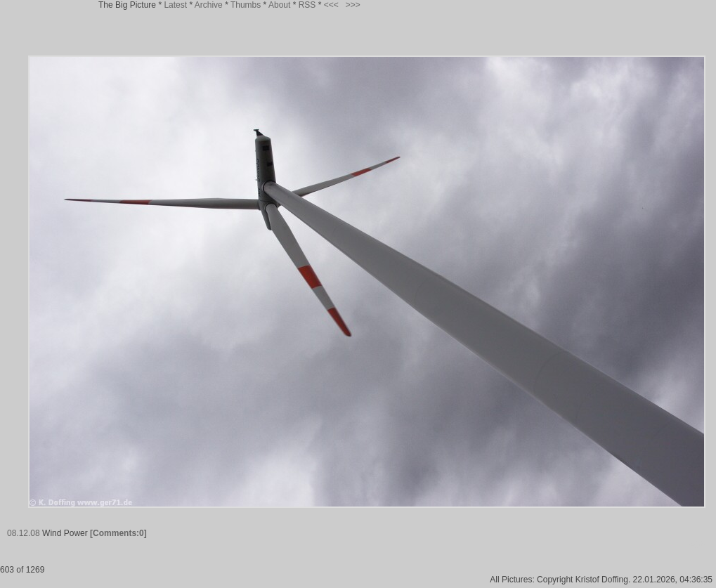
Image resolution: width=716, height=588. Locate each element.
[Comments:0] (118, 533)
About (279, 5)
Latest (175, 5)
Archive (209, 5)
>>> (353, 5)
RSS (307, 5)
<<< (331, 5)
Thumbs (246, 5)
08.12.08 (24, 533)
